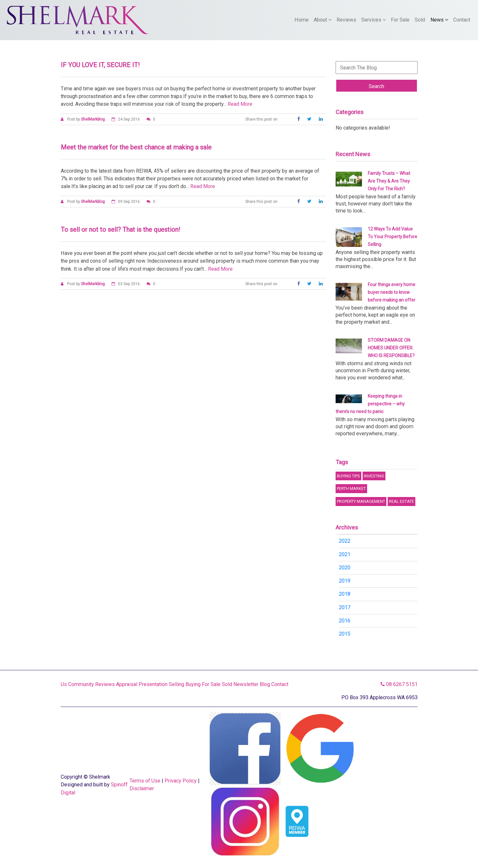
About (323, 20)
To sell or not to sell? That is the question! (120, 230)
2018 (345, 594)
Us (64, 684)
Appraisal (127, 684)
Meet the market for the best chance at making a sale (136, 147)
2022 (345, 541)
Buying (193, 684)
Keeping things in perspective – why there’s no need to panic (370, 404)
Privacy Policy (181, 781)
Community (81, 684)
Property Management (361, 501)
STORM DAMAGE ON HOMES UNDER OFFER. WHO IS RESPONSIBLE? (391, 348)
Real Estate (401, 501)
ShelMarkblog (93, 119)
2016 (345, 621)
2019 (345, 581)
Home (302, 20)
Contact (462, 20)
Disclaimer (142, 788)
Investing (374, 476)
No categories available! (363, 128)
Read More (240, 104)
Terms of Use (145, 781)
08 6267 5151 (399, 684)
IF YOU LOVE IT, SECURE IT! (100, 65)
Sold (420, 20)
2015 (345, 634)
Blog (265, 684)
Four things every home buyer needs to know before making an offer (392, 292)
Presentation (153, 684)
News (439, 20)
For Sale (400, 20)
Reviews (346, 20)
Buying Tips (348, 476)
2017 (345, 607)
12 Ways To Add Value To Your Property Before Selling (392, 237)
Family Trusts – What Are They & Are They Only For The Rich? (389, 181)
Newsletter (246, 684)
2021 (345, 554)
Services (374, 20)
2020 (345, 568)
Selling (176, 684)
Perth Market (351, 488)
